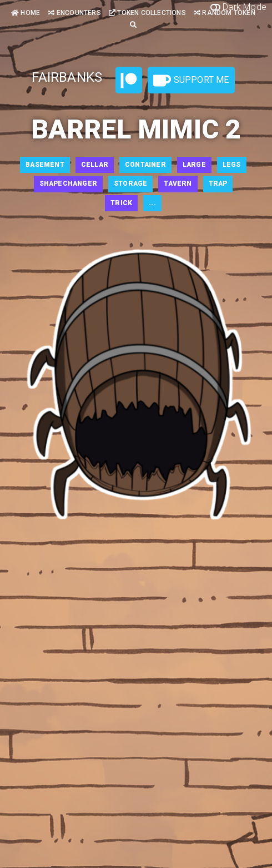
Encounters (74, 13)
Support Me (191, 81)
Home (26, 13)
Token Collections (147, 13)
